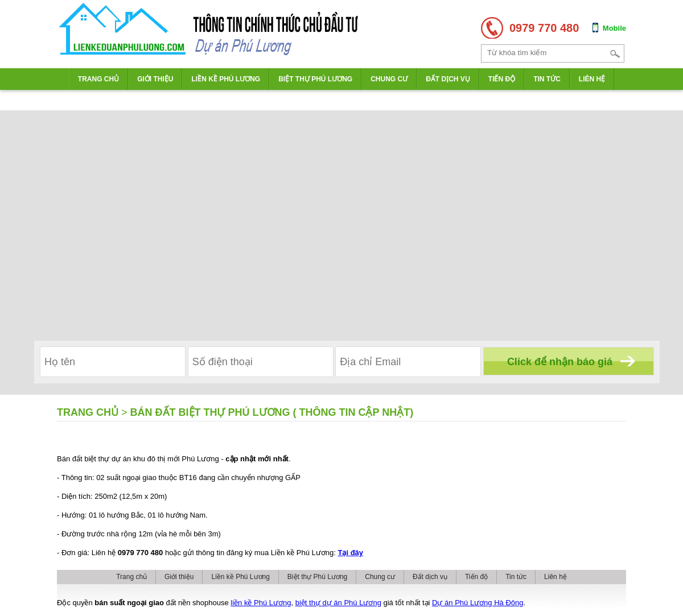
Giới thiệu (155, 79)
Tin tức (547, 79)
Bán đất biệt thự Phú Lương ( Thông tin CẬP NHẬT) (272, 412)
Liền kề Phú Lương (226, 79)
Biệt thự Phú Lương (315, 79)
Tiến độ (502, 79)
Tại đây (351, 553)
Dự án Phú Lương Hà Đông (478, 603)
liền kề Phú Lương (261, 603)
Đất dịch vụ (448, 79)
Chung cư (389, 79)
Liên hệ (592, 79)
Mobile (614, 28)
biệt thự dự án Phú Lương (338, 603)
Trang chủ (98, 79)
